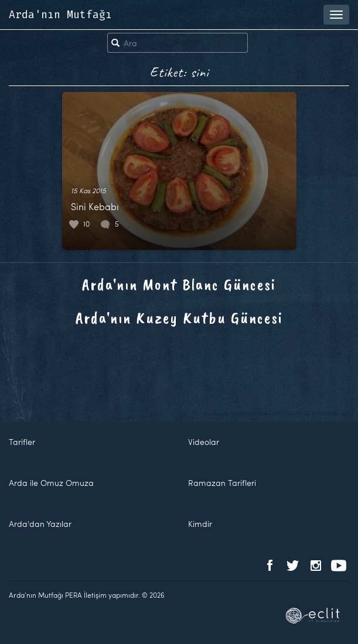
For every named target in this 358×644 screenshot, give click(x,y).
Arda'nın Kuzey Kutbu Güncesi (179, 318)
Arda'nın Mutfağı (60, 15)
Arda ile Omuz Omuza (51, 483)
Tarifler (22, 442)
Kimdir (200, 524)
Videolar (204, 442)
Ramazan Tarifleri (222, 483)
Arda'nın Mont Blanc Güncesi (179, 284)
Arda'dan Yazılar (40, 524)
